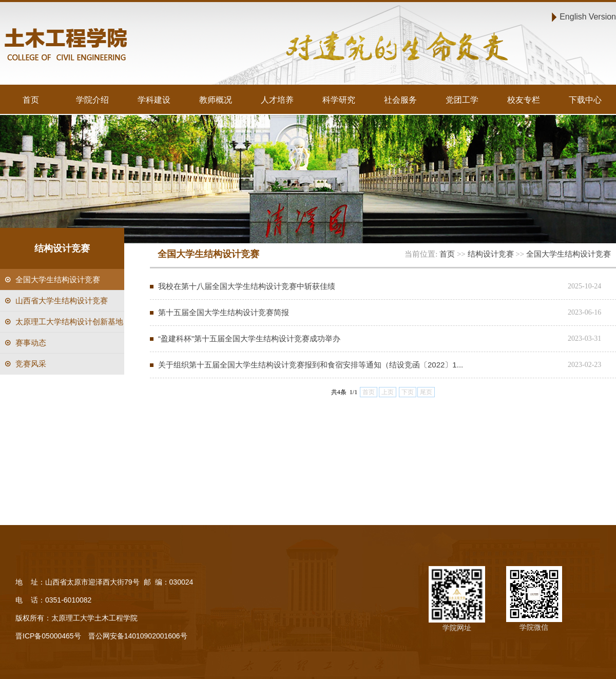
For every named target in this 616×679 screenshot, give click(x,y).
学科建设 (154, 100)
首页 (31, 100)
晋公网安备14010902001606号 (138, 636)
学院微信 (534, 627)
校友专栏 (524, 100)
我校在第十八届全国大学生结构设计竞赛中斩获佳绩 (247, 286)
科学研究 (339, 100)
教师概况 (216, 100)
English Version (588, 16)
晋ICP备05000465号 (48, 636)
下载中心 (585, 100)
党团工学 (462, 100)
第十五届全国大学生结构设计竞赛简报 (224, 312)
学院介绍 (92, 100)
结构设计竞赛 (491, 254)
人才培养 (277, 100)
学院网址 (457, 628)
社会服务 (400, 100)
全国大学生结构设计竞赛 (569, 254)
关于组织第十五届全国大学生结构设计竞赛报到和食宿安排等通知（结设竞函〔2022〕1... (311, 365)
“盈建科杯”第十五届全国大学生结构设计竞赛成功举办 (249, 338)
